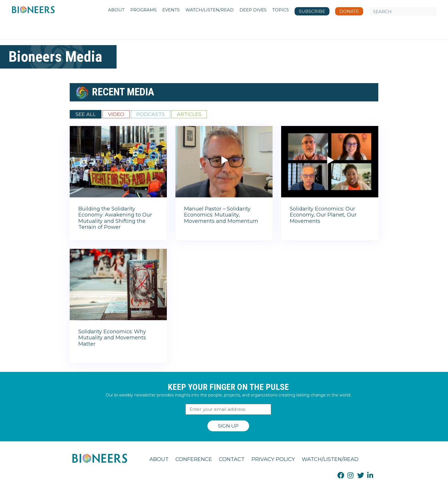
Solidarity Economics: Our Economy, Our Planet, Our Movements (323, 215)
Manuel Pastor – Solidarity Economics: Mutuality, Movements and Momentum (221, 215)
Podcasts (151, 114)
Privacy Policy (273, 459)
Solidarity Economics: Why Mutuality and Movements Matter (112, 338)
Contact (232, 459)
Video (116, 114)
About (159, 459)
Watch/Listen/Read (330, 459)
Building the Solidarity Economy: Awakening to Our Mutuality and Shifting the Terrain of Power (115, 218)
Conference (194, 459)
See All (86, 114)
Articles (189, 114)
